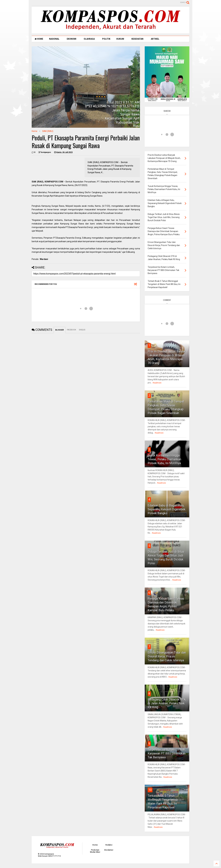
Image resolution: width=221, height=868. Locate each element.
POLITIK (106, 39)
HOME (39, 39)
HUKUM (120, 39)
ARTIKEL (155, 39)
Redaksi (109, 845)
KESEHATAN (137, 39)
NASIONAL (54, 39)
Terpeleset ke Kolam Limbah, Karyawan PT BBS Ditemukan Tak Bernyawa (167, 753)
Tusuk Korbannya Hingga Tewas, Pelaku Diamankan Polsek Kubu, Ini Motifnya (164, 459)
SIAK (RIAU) (48, 131)
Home (35, 131)
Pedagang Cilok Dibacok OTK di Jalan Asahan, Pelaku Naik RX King (167, 703)
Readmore (157, 383)
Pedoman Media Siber (95, 851)
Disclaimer (109, 850)
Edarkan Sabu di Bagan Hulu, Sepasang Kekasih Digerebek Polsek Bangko (167, 509)
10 (150, 790)
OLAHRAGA (89, 39)
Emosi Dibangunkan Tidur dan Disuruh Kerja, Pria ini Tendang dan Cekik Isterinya (167, 656)
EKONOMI (72, 39)
